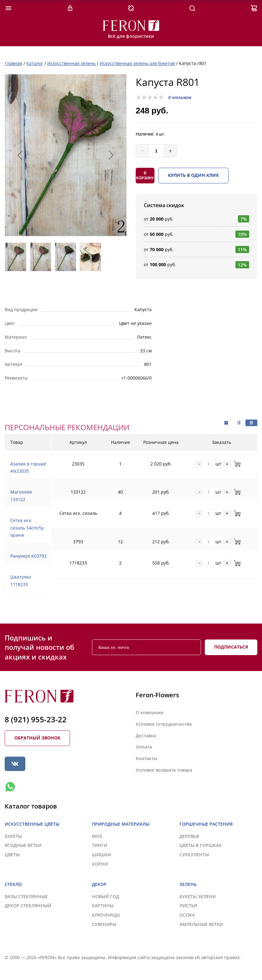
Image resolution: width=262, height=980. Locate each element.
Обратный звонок (37, 738)
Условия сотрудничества (164, 724)
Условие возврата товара (164, 770)
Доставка (146, 736)
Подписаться (231, 647)
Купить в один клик (193, 175)
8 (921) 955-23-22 (36, 719)
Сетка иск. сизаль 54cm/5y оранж (27, 528)
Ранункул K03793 (28, 556)
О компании (150, 712)
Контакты (146, 758)
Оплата (144, 747)
